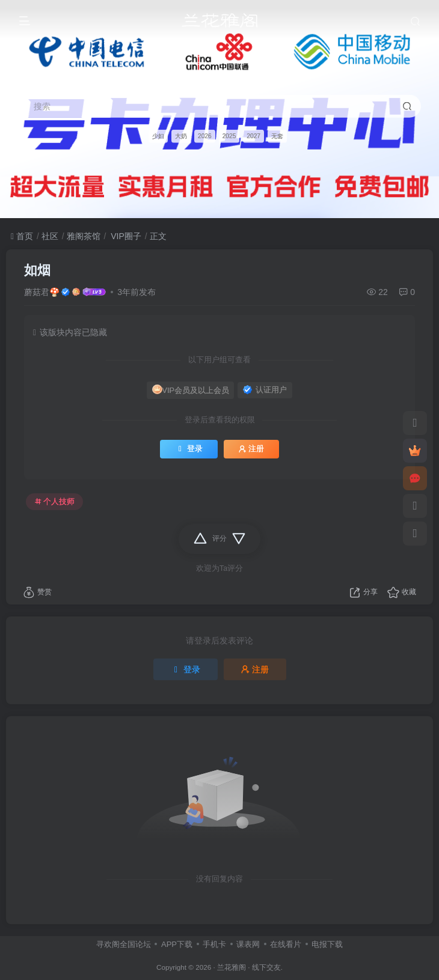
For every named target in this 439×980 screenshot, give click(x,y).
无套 (277, 135)
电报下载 (327, 944)
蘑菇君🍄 (42, 292)
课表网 (248, 944)
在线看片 (286, 944)
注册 (251, 449)
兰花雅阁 (232, 967)
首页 (22, 236)
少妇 (158, 135)
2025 (229, 135)
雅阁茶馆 (84, 236)
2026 (205, 135)
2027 (253, 135)
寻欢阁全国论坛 (124, 944)
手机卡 (214, 944)
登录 (189, 449)
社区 (50, 236)
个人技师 (55, 502)
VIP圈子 (124, 236)
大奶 (181, 135)
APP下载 (177, 944)
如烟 (37, 270)
